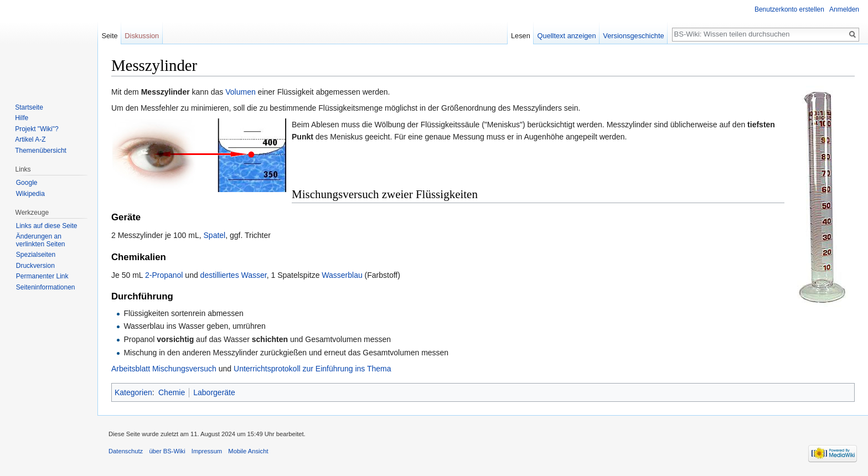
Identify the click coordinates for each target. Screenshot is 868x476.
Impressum (207, 451)
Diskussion (142, 36)
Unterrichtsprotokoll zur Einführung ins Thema (312, 369)
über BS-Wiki (167, 451)
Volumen (240, 92)
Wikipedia (30, 194)
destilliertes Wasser (234, 275)
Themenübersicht (41, 151)
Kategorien (133, 392)
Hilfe (22, 118)
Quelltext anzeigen (567, 36)
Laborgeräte (214, 392)
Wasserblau (342, 275)
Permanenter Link (42, 276)
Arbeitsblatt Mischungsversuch (164, 369)
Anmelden (844, 9)
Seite (109, 36)
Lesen (521, 36)
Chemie (172, 392)
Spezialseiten (36, 255)
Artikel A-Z (30, 139)
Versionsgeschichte (633, 36)
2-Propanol (164, 275)
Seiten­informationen (46, 287)
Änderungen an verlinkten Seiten (41, 240)
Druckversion (35, 266)
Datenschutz (126, 451)
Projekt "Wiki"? (37, 129)
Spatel (215, 235)
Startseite (29, 107)
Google (27, 183)
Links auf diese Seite (47, 226)
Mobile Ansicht (248, 451)
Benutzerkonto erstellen (789, 9)
